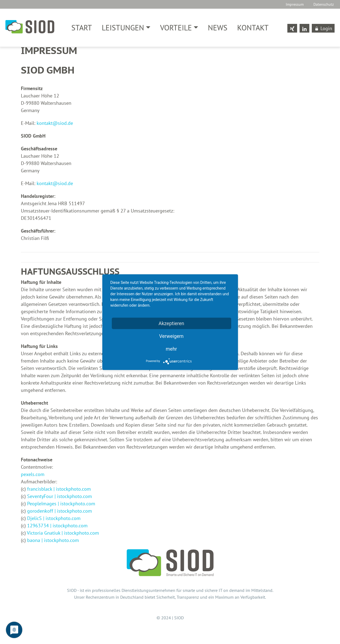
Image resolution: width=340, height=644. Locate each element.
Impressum (295, 4)
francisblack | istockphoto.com (59, 490)
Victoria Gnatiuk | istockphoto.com (63, 534)
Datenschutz (324, 4)
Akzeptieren (171, 323)
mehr (171, 349)
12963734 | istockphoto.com (57, 527)
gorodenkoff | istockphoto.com (60, 512)
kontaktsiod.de (55, 124)
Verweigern (171, 336)
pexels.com (33, 475)
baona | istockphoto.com (53, 541)
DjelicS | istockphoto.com (54, 519)
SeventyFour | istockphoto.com (60, 497)
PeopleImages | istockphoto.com (61, 505)
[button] (126, 28)
